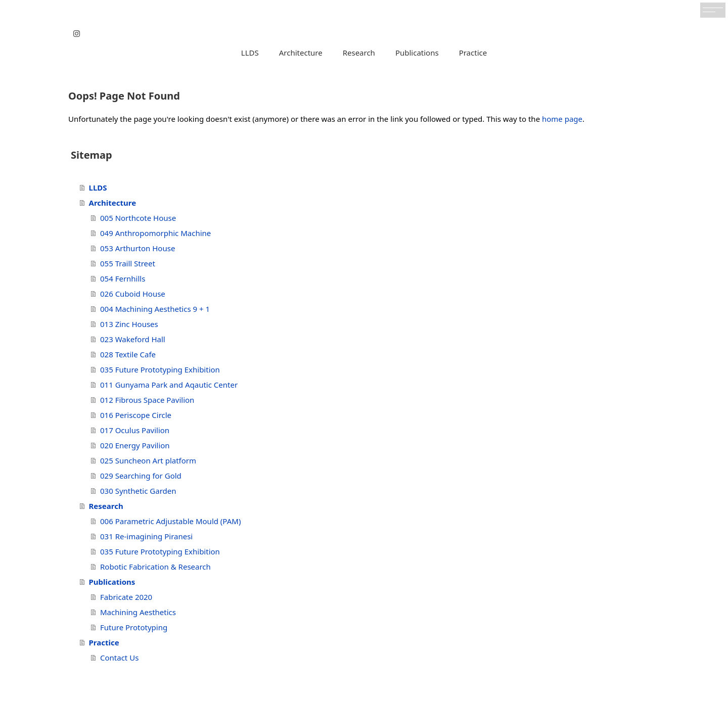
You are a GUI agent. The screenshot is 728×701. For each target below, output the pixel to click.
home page (562, 119)
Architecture (301, 53)
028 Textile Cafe (128, 354)
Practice (473, 53)
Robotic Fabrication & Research (155, 567)
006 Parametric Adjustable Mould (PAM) (170, 521)
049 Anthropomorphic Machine (155, 233)
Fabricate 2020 (126, 597)
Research (359, 53)
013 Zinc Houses (129, 324)
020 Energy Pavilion (135, 445)
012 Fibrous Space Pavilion (147, 400)
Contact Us (119, 658)
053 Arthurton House (138, 248)
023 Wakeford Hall (133, 339)
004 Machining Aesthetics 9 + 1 (155, 309)
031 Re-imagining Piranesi (146, 536)
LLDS (250, 53)
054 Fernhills (123, 278)
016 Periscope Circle (136, 415)
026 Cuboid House (133, 294)
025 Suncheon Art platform (148, 460)
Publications (417, 53)
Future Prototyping (134, 627)
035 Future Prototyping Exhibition (160, 369)
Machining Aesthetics (138, 612)
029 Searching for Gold (141, 476)
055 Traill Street (128, 263)
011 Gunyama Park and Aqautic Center (169, 385)
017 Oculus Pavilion (135, 430)
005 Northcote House (138, 218)
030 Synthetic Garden (138, 491)
